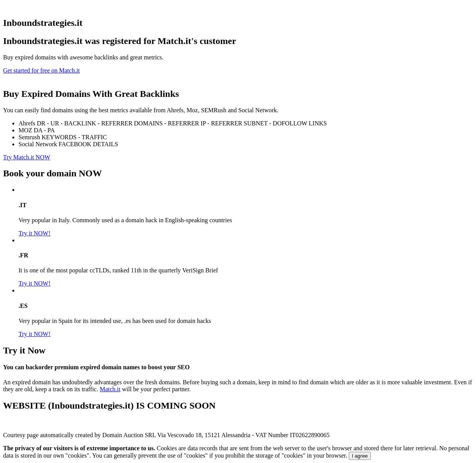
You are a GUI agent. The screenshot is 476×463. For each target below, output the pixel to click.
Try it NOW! (34, 233)
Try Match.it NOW (27, 157)
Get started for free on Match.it (41, 70)
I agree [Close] (360, 456)
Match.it (110, 389)
